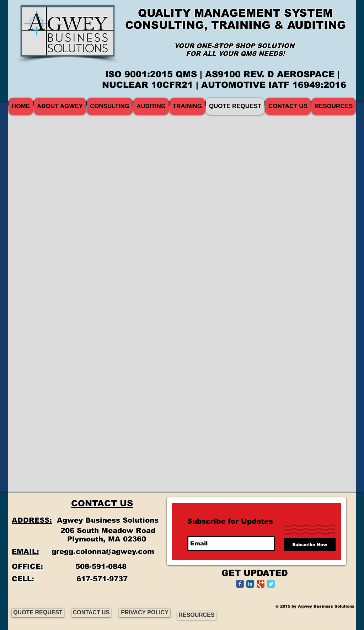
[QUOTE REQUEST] (38, 613)
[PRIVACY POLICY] (145, 613)
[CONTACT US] (91, 613)
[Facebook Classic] (240, 584)
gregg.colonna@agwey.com (103, 551)
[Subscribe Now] (310, 545)
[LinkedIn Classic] (250, 584)
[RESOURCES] (197, 615)
